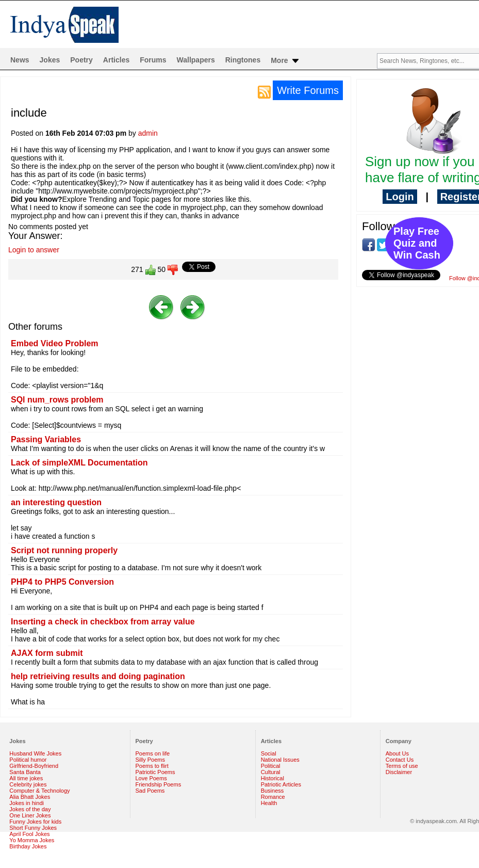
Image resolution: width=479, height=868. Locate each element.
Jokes (50, 60)
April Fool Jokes (29, 834)
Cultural (271, 772)
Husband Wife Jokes (35, 753)
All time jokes (26, 778)
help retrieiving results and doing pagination (98, 676)
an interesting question (56, 502)
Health (269, 803)
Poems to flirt (152, 766)
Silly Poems (150, 760)
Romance (273, 797)
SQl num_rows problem (57, 400)
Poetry (81, 60)
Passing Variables (46, 439)
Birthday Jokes (28, 846)
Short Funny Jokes (33, 828)
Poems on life (153, 753)
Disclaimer (399, 772)
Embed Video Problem (55, 343)
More (285, 61)
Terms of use (402, 766)
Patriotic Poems (155, 772)
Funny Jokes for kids (35, 822)
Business (272, 791)
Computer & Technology (39, 791)
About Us (397, 753)
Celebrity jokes (28, 784)
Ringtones (243, 60)
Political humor (28, 760)
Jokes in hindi (27, 803)
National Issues (280, 760)
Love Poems (151, 778)
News (20, 60)
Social (269, 753)
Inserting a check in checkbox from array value (103, 622)
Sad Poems (150, 791)
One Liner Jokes (30, 815)
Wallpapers (196, 60)
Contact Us (400, 760)
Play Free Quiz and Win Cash (417, 243)
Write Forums (308, 90)
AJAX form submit (47, 653)
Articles (116, 60)
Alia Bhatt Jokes (30, 797)
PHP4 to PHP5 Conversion (62, 582)
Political (271, 766)
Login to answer (34, 250)
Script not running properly (64, 550)
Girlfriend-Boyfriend (34, 766)
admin (148, 133)
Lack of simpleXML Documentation (79, 463)
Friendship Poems (159, 784)
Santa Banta (25, 772)
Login (400, 197)
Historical (272, 778)
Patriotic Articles (281, 784)
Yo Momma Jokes (32, 840)
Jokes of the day (30, 809)
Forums (153, 60)
